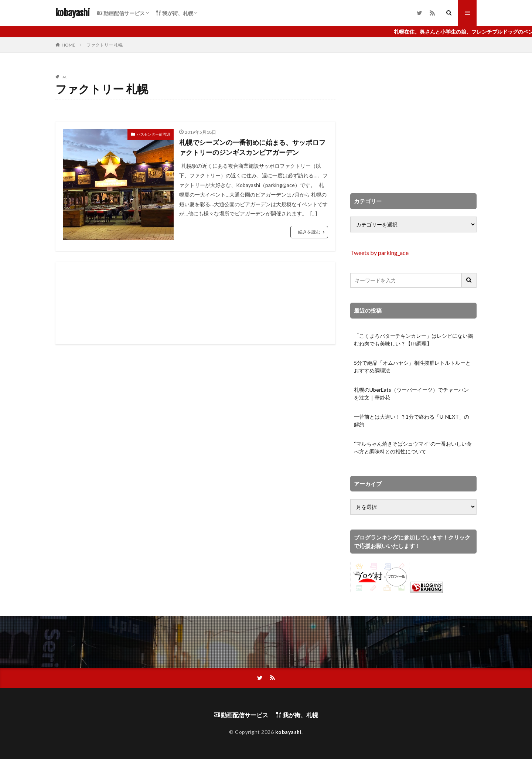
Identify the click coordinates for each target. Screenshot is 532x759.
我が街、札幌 (175, 13)
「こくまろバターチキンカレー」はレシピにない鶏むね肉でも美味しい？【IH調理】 (413, 340)
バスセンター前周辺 (153, 134)
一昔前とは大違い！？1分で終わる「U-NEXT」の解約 (412, 421)
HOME (69, 45)
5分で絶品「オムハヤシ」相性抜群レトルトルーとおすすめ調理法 (412, 367)
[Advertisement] (195, 303)
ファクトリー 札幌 (105, 45)
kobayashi (73, 13)
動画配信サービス (121, 13)
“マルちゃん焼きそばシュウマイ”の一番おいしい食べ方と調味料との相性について (413, 447)
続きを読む (309, 232)
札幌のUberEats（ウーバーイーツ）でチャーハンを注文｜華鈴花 (411, 394)
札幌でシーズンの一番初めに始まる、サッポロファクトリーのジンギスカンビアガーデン (252, 147)
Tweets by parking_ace (379, 253)
